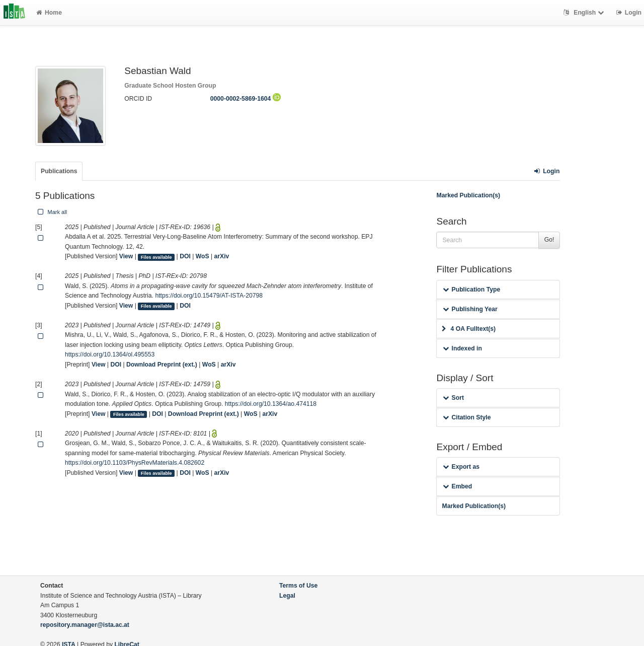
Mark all (51, 212)
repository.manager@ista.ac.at (85, 625)
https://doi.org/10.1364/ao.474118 (271, 404)
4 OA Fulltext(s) (469, 329)
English (585, 13)
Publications (59, 171)
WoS (203, 256)
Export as (461, 467)
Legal (287, 596)
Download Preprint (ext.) (162, 365)
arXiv (222, 256)
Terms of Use (298, 586)
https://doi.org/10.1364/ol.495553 (110, 354)
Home (49, 13)
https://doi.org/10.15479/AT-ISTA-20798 (209, 296)
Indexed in (462, 348)
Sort (453, 398)
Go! (549, 240)
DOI (185, 256)
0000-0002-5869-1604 (246, 99)
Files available (156, 257)
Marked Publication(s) (468, 195)
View (126, 256)
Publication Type (471, 290)
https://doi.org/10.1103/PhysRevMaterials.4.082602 (135, 463)
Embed (457, 486)
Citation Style (467, 417)
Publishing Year (470, 309)
